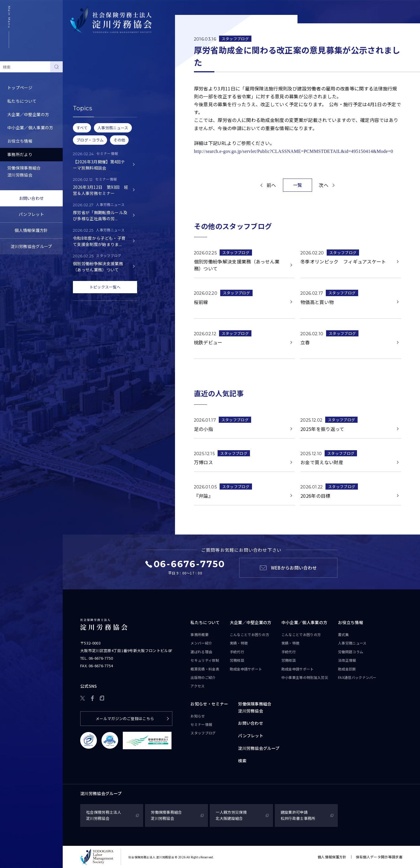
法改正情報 (347, 660)
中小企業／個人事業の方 (30, 128)
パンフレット (31, 214)
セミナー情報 (83, 81)
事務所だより (20, 154)
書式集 (343, 634)
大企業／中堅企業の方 (28, 114)
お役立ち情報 (20, 141)
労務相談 (237, 660)
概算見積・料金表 (205, 669)
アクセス (197, 686)
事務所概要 (199, 634)
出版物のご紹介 (203, 677)
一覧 (298, 185)
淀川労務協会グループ (31, 246)
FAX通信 (357, 677)
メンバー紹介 (201, 643)
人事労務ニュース (352, 643)
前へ (271, 185)
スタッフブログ (85, 95)
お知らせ (78, 68)
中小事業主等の (305, 677)
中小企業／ (304, 623)
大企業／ (251, 623)
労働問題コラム (351, 652)
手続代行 (237, 652)
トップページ (20, 88)
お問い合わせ (32, 198)
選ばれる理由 (201, 652)
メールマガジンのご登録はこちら (125, 718)
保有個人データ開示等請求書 (379, 857)
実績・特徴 (239, 643)
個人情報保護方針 (31, 230)
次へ (324, 185)
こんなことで (250, 635)
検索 (242, 761)
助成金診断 (347, 669)
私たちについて (22, 101)
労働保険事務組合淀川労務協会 (24, 171)
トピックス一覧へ (105, 287)
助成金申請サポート (246, 669)
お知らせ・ (209, 704)
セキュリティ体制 (205, 660)
